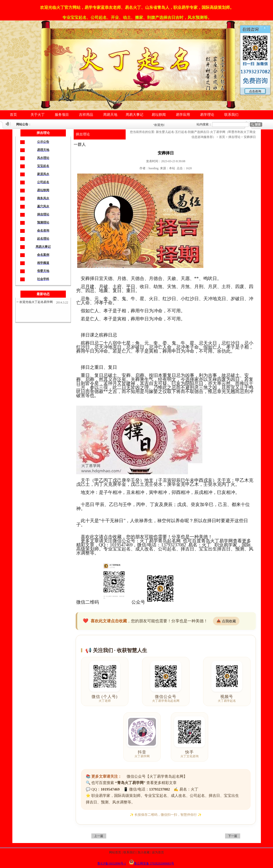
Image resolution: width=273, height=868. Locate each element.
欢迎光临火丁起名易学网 (36, 302)
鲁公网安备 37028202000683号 (152, 863)
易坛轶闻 (159, 115)
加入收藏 (144, 852)
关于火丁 (38, 115)
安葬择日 (250, 137)
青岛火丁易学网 (217, 541)
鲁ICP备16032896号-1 (112, 863)
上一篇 (99, 836)
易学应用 (183, 115)
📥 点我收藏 (226, 621)
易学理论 (207, 115)
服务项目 (62, 115)
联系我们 (231, 115)
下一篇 (233, 836)
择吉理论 (83, 134)
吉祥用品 (86, 115)
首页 (13, 115)
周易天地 (110, 115)
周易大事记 (134, 115)
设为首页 (158, 852)
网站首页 (115, 852)
